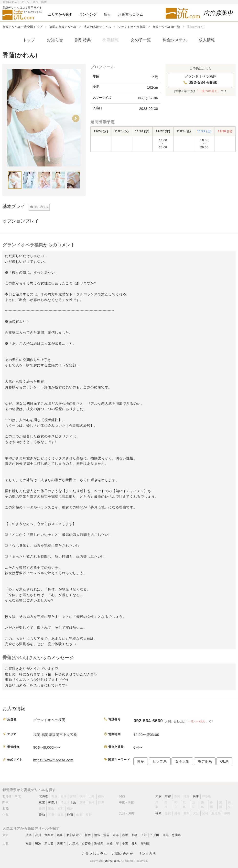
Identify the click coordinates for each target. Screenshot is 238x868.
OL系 (224, 761)
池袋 (97, 835)
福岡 (158, 813)
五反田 (155, 835)
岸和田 (145, 844)
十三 (125, 844)
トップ (29, 40)
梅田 (29, 844)
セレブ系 (160, 761)
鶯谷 (106, 835)
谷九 (135, 844)
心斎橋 (86, 844)
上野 (144, 835)
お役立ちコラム (95, 854)
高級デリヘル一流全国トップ (22, 27)
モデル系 (205, 761)
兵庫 (196, 796)
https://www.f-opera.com (53, 760)
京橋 (110, 844)
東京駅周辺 (74, 835)
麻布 (116, 835)
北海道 (43, 796)
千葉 (73, 802)
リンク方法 (147, 854)
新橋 (135, 835)
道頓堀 (99, 844)
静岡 (70, 815)
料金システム (175, 40)
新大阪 (49, 844)
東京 (42, 802)
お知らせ (55, 40)
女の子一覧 (141, 40)
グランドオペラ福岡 (132, 27)
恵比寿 (176, 835)
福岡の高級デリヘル (63, 27)
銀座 (60, 835)
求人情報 (207, 40)
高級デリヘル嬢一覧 (166, 27)
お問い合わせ (123, 854)
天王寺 (62, 844)
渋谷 (29, 835)
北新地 (74, 844)
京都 (168, 796)
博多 (141, 761)
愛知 (42, 815)
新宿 (88, 835)
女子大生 (182, 761)
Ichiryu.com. (112, 861)
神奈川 (53, 802)
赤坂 (125, 835)
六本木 (49, 835)
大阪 (158, 796)
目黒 (166, 835)
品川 (38, 835)
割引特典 (83, 40)
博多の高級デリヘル (97, 27)
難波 (38, 844)
